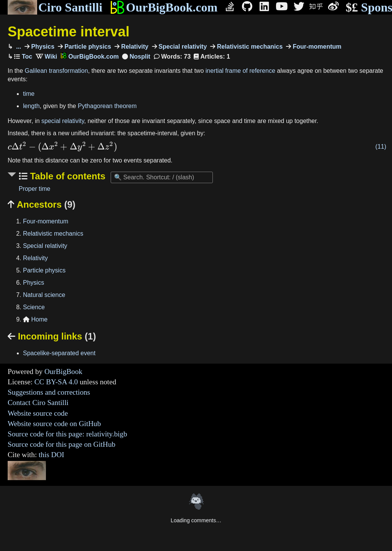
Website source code (38, 413)
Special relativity (182, 47)
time (29, 94)
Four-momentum (316, 47)
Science (34, 307)
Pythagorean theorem (107, 106)
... (18, 47)
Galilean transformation (56, 71)
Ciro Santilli (55, 7)
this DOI (51, 455)
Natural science (44, 295)
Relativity (134, 47)
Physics (42, 47)
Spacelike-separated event (59, 353)
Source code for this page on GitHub (61, 444)
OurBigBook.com (164, 7)
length (31, 106)
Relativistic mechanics (249, 47)
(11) (381, 147)
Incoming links (52, 336)
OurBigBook (63, 371)
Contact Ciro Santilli (38, 403)
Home (35, 319)
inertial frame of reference (240, 71)
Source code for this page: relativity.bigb (67, 434)
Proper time (35, 189)
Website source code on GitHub (54, 424)
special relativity (63, 121)
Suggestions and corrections (49, 392)
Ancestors (42, 204)
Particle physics (87, 47)
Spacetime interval (69, 32)
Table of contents (67, 176)
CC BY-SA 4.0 (56, 382)
